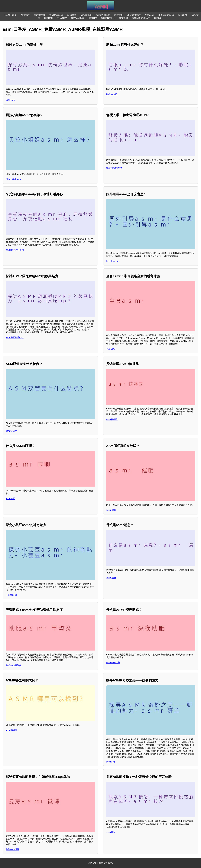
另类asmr (10, 100)
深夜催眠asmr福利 (15, 250)
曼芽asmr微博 (12, 849)
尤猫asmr (25, 15)
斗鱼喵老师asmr (166, 15)
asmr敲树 (123, 18)
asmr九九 (183, 15)
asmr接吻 (111, 832)
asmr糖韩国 (112, 419)
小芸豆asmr (11, 595)
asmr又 (158, 18)
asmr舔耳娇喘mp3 (15, 337)
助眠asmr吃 (112, 94)
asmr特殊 (49, 18)
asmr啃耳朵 (86, 15)
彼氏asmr (62, 18)
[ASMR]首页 (10, 15)
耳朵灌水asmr (134, 15)
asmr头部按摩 (78, 18)
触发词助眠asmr (114, 168)
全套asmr (111, 349)
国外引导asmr (113, 261)
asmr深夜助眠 (113, 662)
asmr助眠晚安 (103, 15)
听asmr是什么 (108, 18)
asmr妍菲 (111, 762)
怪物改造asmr (56, 15)
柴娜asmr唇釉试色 (141, 18)
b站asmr (93, 18)
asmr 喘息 (111, 578)
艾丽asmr (150, 15)
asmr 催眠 (111, 510)
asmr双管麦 (11, 431)
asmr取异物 (40, 15)
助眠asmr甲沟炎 (14, 665)
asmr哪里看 (11, 730)
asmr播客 (72, 15)
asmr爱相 (118, 15)
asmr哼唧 (10, 499)
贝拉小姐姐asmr (14, 179)
